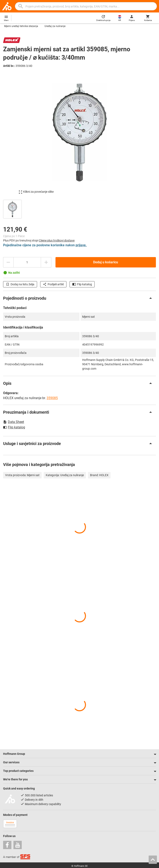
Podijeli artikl (53, 284)
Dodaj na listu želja (20, 284)
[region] (79, 209)
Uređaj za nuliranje (55, 26)
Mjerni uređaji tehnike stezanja (21, 26)
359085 (52, 398)
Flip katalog (82, 284)
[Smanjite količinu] (8, 262)
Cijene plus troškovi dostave (57, 240)
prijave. (81, 245)
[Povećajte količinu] (46, 262)
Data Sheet (14, 422)
